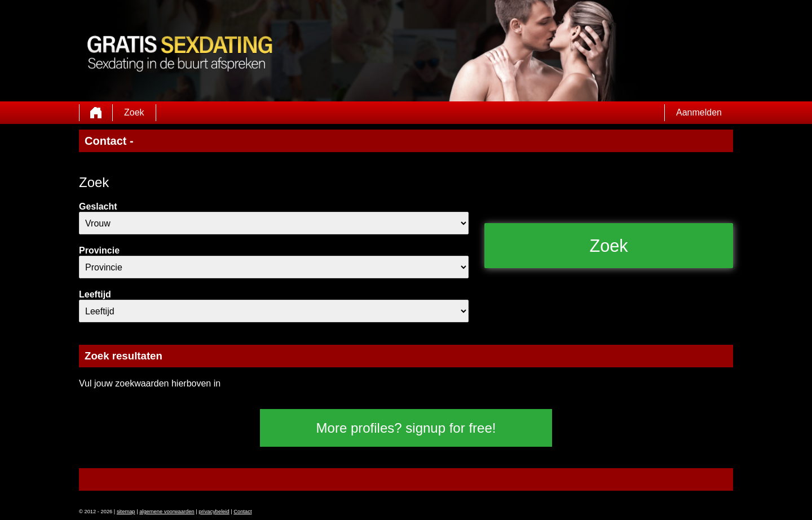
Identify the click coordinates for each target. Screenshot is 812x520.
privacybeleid (214, 512)
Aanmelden (699, 112)
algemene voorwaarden (167, 512)
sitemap (126, 512)
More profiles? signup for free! (406, 428)
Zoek (134, 112)
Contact (242, 512)
